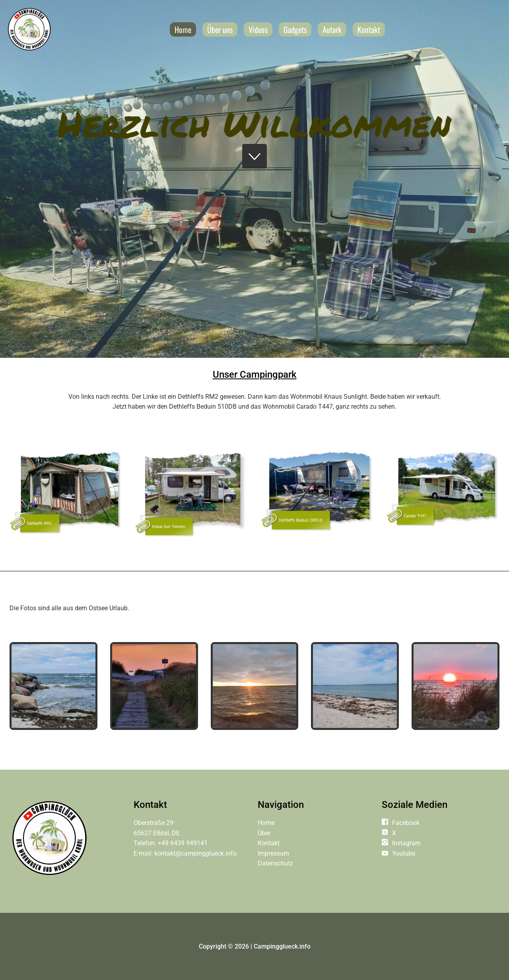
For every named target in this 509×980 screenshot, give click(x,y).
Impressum (273, 853)
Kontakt (369, 29)
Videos (258, 29)
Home (183, 29)
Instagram (406, 843)
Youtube (404, 853)
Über (264, 833)
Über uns (220, 29)
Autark (332, 29)
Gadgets (295, 29)
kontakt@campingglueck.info (195, 853)
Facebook (406, 823)
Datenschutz (275, 863)
